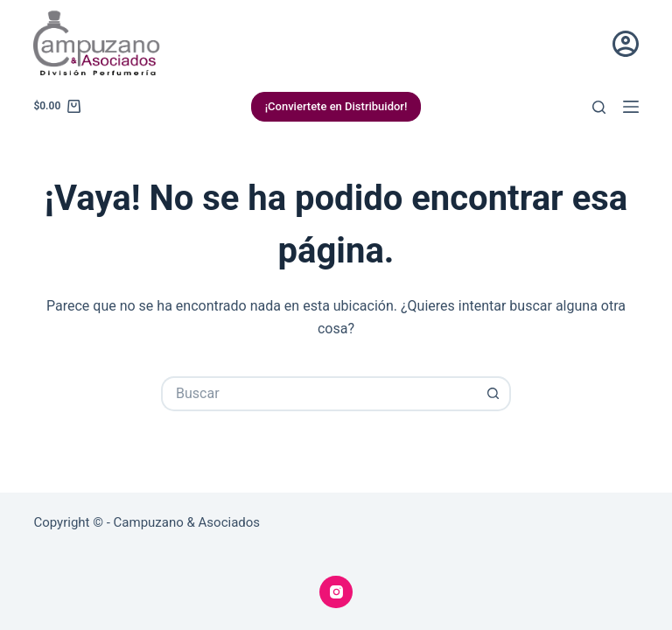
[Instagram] (336, 592)
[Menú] (631, 107)
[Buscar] (599, 107)
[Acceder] (626, 44)
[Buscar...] (318, 394)
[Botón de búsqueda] (493, 394)
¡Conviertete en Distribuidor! (336, 106)
